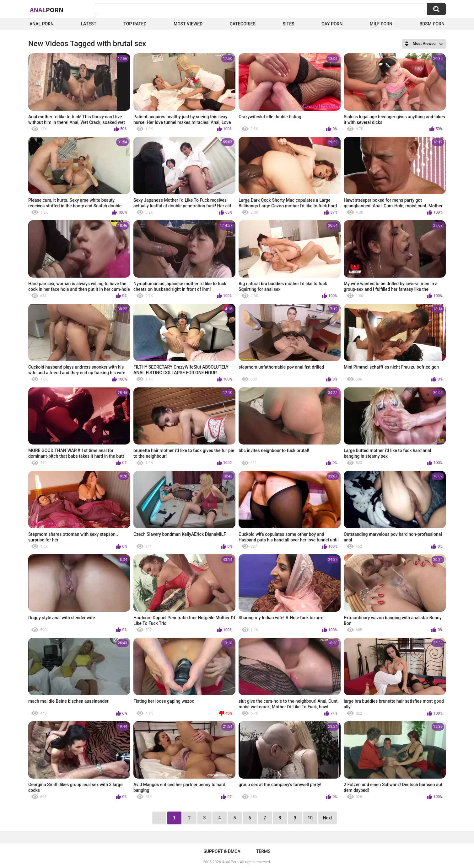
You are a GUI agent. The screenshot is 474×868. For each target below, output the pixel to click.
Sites (288, 24)
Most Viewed (188, 24)
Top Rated (135, 24)
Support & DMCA (222, 851)
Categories (243, 24)
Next (328, 818)
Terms (263, 851)
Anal (47, 10)
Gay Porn (332, 24)
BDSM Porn (432, 24)
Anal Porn (42, 24)
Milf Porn (381, 24)
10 (310, 818)
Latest (89, 24)
